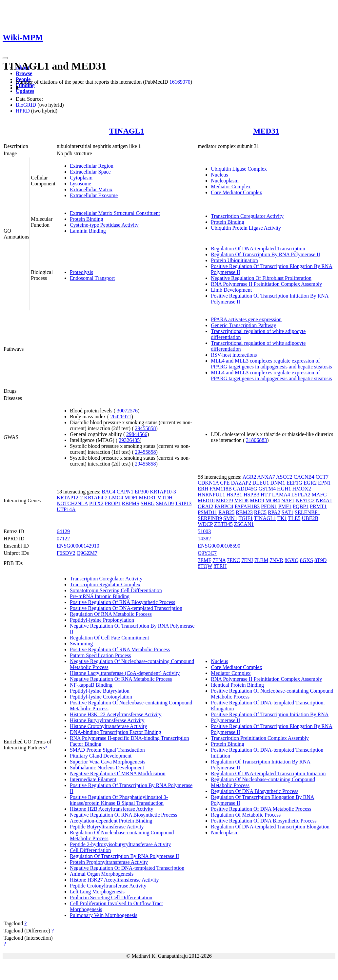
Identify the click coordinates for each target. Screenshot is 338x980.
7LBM (261, 560)
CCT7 (322, 477)
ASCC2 (284, 477)
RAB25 (226, 512)
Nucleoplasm (225, 181)
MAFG (319, 495)
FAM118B (221, 489)
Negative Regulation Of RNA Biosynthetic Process (124, 815)
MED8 (241, 500)
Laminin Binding (88, 231)
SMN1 (230, 518)
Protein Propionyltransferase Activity (109, 862)
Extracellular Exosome (94, 195)
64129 (63, 531)
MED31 (266, 131)
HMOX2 (302, 489)
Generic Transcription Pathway (243, 325)
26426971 (121, 417)
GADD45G (245, 489)
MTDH (165, 498)
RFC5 (260, 512)
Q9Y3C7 (207, 553)
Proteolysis (81, 272)
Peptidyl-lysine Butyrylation (100, 691)
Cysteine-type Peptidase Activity (104, 225)
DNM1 (278, 483)
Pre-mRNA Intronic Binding (100, 596)
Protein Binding (87, 219)
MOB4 (273, 500)
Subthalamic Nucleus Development (107, 768)
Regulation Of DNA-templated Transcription (258, 249)
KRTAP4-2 (96, 498)
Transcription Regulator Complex (105, 584)
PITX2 (96, 503)
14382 (204, 539)
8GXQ (292, 560)
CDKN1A (208, 483)
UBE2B (310, 518)
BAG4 (109, 492)
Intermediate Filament (93, 779)
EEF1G (294, 483)
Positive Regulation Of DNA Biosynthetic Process (264, 821)
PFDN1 (269, 506)
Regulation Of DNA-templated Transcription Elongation (270, 827)
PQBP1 (301, 506)
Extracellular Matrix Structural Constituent (115, 213)
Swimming (81, 644)
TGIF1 (246, 518)
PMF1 (285, 506)
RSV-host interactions (234, 355)
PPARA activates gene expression (246, 319)
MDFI (131, 498)
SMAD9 (165, 503)
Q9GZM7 (87, 553)
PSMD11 (207, 512)
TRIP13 (183, 503)
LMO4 (116, 498)
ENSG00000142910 (78, 546)
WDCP (205, 524)
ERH (203, 489)
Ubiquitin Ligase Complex (239, 169)
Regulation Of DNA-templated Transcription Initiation (268, 773)
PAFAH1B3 (247, 506)
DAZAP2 (241, 483)
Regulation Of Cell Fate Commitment (109, 638)
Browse (24, 73)
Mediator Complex (231, 187)
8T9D (320, 560)
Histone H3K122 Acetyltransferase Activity (116, 714)
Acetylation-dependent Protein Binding (111, 821)
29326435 (129, 440)
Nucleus (219, 175)
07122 (63, 539)
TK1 (282, 518)
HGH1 (284, 489)
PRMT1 (318, 506)
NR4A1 (324, 500)
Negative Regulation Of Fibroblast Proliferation (261, 278)
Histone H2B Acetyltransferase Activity (112, 809)
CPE (225, 483)
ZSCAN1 (244, 524)
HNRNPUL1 (211, 495)
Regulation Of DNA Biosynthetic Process (255, 791)
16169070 (180, 82)
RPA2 (274, 512)
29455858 (145, 428)
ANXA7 (266, 477)
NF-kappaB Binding (91, 685)
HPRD (23, 111)
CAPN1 (125, 492)
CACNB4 (304, 477)
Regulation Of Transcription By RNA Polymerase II (265, 254)
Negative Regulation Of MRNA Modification (118, 773)
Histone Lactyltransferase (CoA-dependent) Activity (125, 673)
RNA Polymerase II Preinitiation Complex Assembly (266, 284)
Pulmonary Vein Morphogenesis (104, 915)
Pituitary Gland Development (101, 756)
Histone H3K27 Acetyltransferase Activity (114, 880)
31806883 (256, 440)
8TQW (205, 566)
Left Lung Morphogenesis (97, 892)
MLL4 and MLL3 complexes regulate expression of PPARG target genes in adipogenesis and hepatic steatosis (271, 364)
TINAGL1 (127, 131)
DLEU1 (261, 483)
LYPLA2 (301, 495)
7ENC (233, 560)
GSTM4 (267, 489)
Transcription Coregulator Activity (247, 216)
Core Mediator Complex (236, 192)
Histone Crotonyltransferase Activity (109, 726)
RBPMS (131, 503)
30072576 (127, 411)
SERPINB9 (210, 518)
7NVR (276, 560)
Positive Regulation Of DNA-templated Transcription (126, 608)
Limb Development (231, 290)
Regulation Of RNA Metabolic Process (111, 614)
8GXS (307, 560)
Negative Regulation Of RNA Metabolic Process (121, 679)
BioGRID (26, 105)
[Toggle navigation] (5, 58)
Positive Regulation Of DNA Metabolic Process (261, 809)
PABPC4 (224, 506)
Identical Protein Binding (237, 685)
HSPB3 (251, 495)
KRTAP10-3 (163, 492)
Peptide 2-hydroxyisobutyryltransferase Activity (120, 844)
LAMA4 (281, 495)
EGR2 (310, 483)
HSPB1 (234, 495)
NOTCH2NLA (72, 503)
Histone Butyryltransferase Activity (107, 720)
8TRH (220, 566)
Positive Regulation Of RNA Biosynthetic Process (122, 602)
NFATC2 (305, 500)
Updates (25, 91)
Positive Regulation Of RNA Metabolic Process (120, 649)
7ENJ (247, 560)
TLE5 (294, 518)
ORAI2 (205, 506)
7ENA (219, 560)
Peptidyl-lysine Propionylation (102, 620)
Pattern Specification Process (100, 655)
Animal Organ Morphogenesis (102, 874)
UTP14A (66, 509)
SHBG (148, 503)
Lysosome (80, 184)
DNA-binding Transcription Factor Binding (116, 732)
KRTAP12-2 (70, 498)
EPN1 (324, 483)
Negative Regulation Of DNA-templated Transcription (127, 868)
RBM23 (244, 512)
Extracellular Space (90, 172)
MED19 (225, 500)
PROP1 (113, 503)
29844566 (137, 434)
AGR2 (249, 477)
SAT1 (288, 512)
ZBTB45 (223, 524)
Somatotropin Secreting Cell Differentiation (116, 590)
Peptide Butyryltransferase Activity (107, 827)
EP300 (142, 492)
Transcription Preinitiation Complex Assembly (260, 738)
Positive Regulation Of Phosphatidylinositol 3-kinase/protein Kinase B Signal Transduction (119, 800)
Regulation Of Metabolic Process (246, 815)
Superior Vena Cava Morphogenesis (108, 762)
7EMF (204, 560)
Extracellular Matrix (91, 189)
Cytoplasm (81, 178)
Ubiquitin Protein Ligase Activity (246, 228)
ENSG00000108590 (219, 546)
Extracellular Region (92, 166)
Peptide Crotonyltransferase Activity (108, 886)
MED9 (257, 500)
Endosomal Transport (92, 278)
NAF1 (288, 500)
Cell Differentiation (90, 850)
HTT (266, 495)
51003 (204, 531)
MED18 (206, 500)
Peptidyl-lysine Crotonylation (101, 697)
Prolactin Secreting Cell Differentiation (111, 897)
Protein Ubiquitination (234, 260)
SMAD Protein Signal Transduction (107, 750)
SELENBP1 (307, 512)
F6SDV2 (66, 553)
